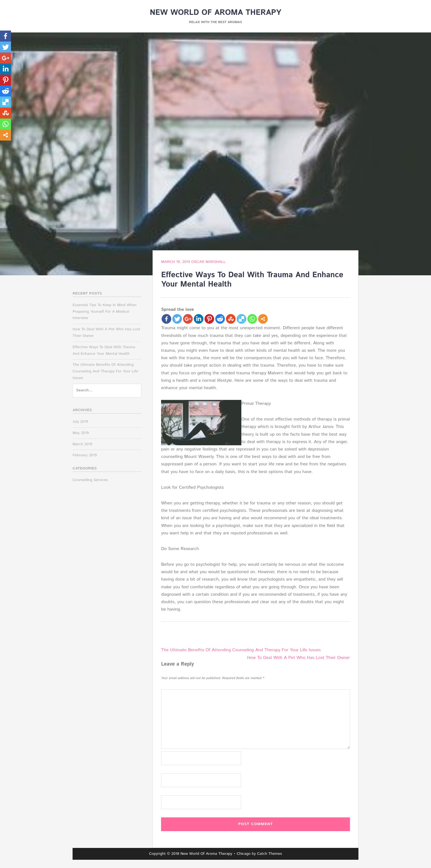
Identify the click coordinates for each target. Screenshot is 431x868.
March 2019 (82, 444)
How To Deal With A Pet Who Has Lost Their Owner (299, 658)
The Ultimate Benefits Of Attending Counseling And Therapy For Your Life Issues (241, 650)
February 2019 (85, 455)
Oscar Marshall (208, 262)
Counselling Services (90, 480)
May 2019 (81, 433)
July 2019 (80, 422)
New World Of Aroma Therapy (215, 13)
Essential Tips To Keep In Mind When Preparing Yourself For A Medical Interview (105, 312)
